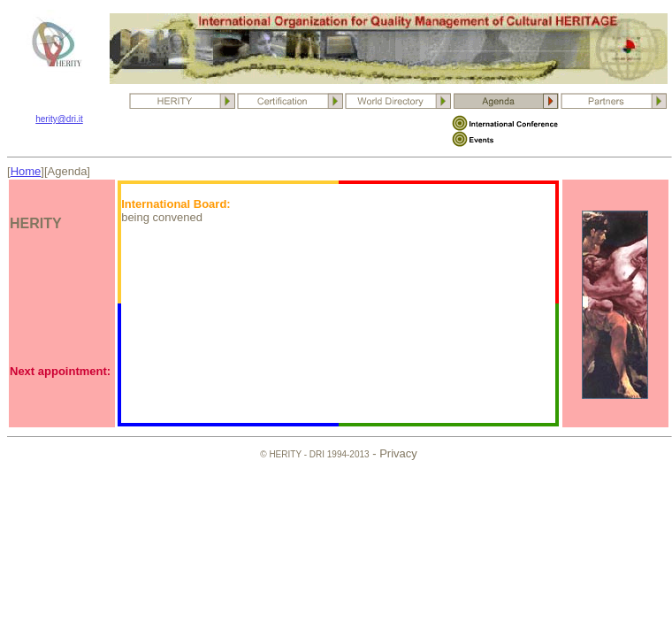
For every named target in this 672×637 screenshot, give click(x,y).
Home (26, 171)
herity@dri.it (59, 119)
